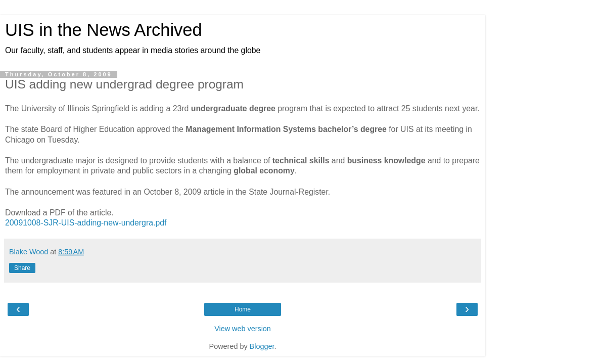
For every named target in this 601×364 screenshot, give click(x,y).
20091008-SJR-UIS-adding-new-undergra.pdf (86, 223)
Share (22, 268)
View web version (243, 329)
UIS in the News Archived (104, 30)
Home (243, 309)
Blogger (262, 346)
